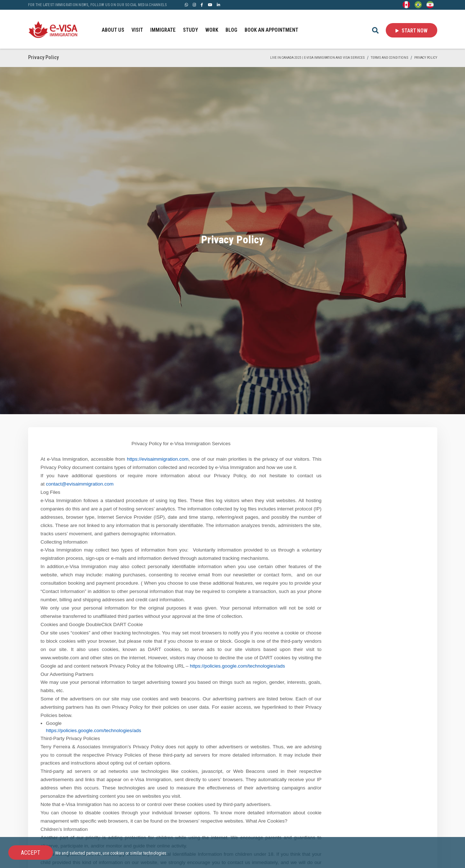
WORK (212, 30)
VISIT (137, 30)
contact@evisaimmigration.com (80, 484)
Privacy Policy (426, 57)
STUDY (191, 30)
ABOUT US (113, 30)
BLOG (231, 30)
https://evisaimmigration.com (158, 459)
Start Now (412, 31)
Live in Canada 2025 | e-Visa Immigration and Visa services (318, 57)
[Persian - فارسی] (430, 4)
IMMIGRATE (163, 30)
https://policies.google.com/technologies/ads (237, 666)
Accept (31, 853)
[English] (406, 4)
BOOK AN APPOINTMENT (271, 30)
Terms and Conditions (390, 57)
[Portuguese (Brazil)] (418, 4)
